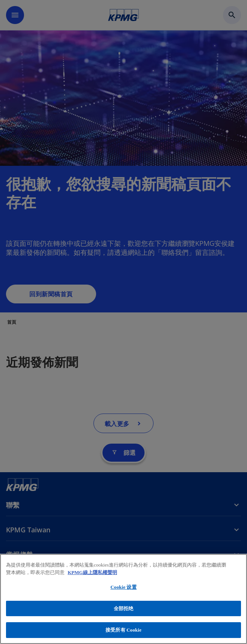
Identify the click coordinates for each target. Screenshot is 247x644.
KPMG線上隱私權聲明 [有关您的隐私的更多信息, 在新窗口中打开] (92, 572)
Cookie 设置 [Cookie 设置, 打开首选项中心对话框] (123, 587)
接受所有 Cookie (123, 630)
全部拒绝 (124, 608)
